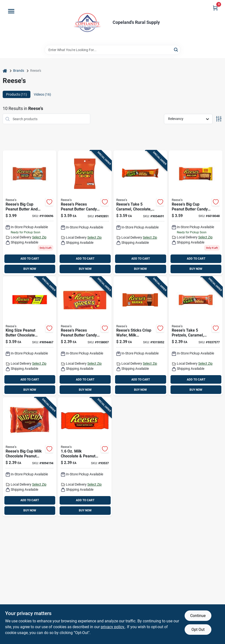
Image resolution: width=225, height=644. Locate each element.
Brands (19, 71)
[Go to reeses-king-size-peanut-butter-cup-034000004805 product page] (30, 336)
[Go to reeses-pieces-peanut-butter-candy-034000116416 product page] (85, 213)
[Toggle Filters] (219, 119)
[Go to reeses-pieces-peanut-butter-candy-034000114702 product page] (85, 336)
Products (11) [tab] (17, 94)
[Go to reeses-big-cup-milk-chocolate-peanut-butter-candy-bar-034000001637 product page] (30, 457)
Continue (198, 616)
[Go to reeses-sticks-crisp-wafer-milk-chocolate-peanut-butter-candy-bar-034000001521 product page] (140, 336)
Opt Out (198, 630)
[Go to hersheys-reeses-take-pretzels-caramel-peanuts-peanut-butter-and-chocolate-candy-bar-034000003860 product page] (196, 336)
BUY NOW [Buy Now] (30, 269)
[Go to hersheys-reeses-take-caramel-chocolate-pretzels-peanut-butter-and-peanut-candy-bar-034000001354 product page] (140, 213)
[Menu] (11, 11)
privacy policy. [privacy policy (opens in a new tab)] (113, 627)
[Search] (176, 50)
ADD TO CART (30, 259)
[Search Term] (113, 50)
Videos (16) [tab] (42, 94)
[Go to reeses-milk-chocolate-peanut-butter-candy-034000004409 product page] (85, 457)
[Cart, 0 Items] (215, 8)
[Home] (5, 71)
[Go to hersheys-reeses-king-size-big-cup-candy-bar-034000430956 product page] (196, 213)
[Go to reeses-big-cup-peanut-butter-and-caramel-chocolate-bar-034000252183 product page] (30, 213)
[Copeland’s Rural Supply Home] (87, 23)
